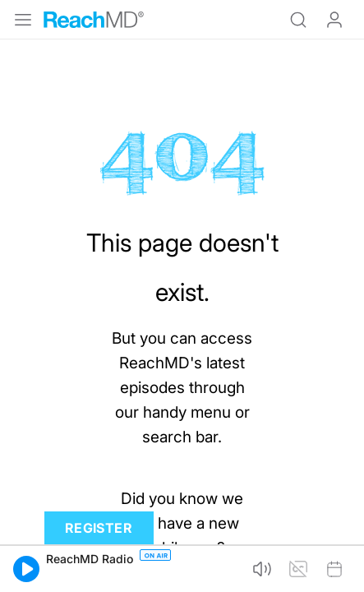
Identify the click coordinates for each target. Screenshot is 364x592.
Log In (334, 20)
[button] (26, 569)
